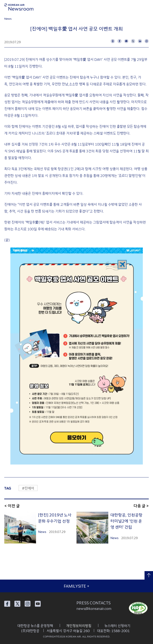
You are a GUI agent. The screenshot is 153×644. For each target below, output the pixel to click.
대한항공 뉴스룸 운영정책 (35, 626)
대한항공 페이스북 (7, 604)
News (8, 19)
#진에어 (28, 488)
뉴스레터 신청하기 (117, 626)
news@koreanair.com (94, 608)
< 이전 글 (12, 506)
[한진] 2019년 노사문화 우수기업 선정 (55, 518)
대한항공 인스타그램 (28, 604)
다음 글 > (141, 506)
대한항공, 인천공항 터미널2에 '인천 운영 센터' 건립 (126, 521)
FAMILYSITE (77, 586)
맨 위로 (149, 575)
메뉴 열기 (147, 7)
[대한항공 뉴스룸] (19, 7)
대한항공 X (17, 604)
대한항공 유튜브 (38, 604)
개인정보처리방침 (79, 626)
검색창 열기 (136, 7)
